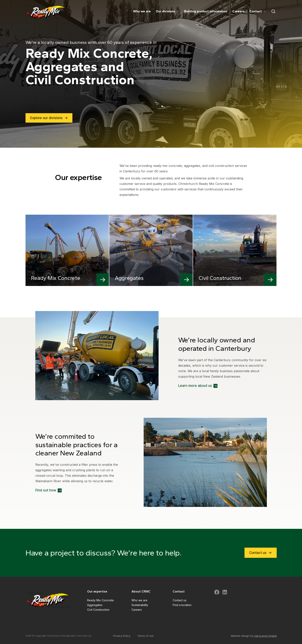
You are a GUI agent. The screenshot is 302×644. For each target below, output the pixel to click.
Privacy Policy (122, 636)
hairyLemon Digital (265, 636)
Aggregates (95, 605)
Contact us (261, 553)
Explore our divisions (49, 118)
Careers (238, 11)
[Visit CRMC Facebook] (217, 592)
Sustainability (140, 605)
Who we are (142, 11)
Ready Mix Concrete (100, 600)
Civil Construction (98, 610)
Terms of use (146, 636)
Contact (258, 11)
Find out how (48, 490)
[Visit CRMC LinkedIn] (225, 592)
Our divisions (167, 11)
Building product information (206, 11)
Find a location (182, 605)
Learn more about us (198, 386)
